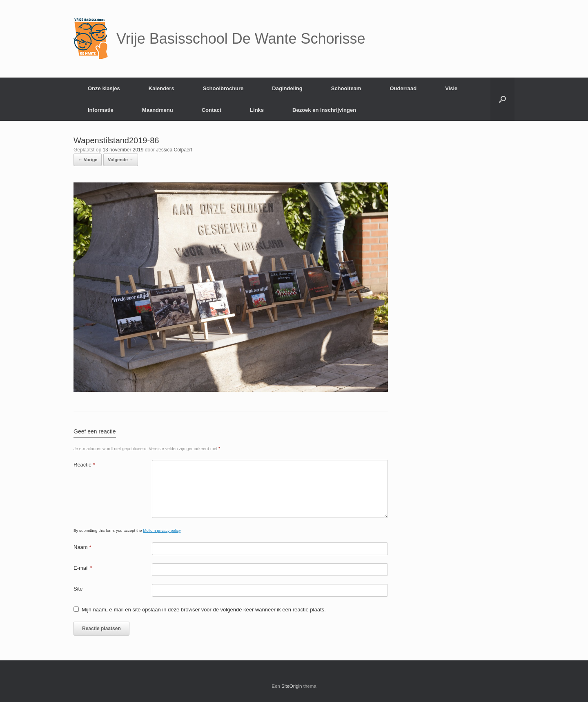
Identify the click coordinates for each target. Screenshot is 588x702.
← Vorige (88, 160)
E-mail (83, 568)
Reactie (84, 465)
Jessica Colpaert (174, 150)
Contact (212, 110)
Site (78, 589)
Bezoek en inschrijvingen (324, 110)
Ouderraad (403, 88)
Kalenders (161, 88)
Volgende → (121, 160)
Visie (451, 88)
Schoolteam (346, 88)
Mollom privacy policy (162, 530)
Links (257, 110)
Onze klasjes (104, 88)
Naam (82, 547)
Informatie (101, 110)
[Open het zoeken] (502, 99)
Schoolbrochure (223, 88)
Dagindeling (287, 88)
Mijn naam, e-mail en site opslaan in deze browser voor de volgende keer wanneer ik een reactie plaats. (204, 610)
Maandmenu (158, 110)
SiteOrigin (292, 686)
